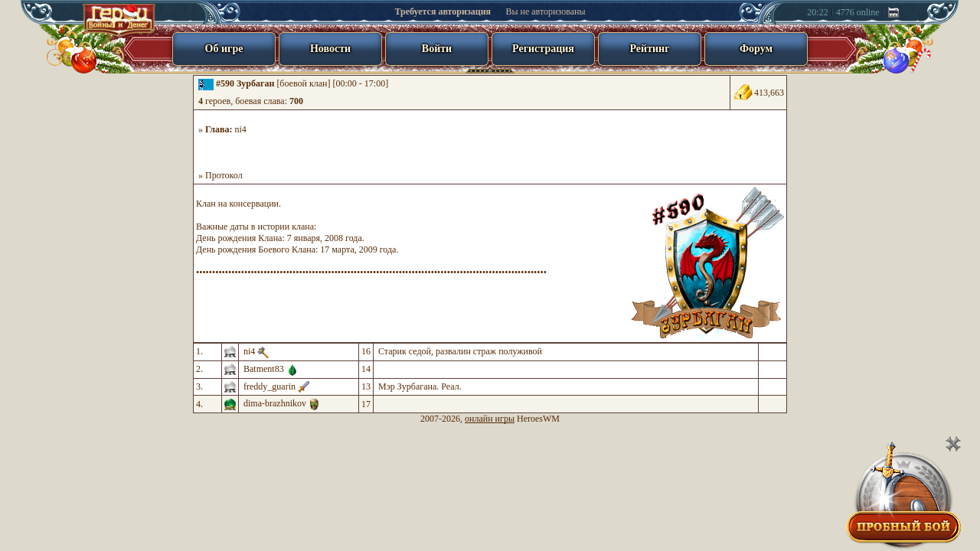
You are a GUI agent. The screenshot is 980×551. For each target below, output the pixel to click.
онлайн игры (490, 419)
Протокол (224, 175)
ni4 (241, 129)
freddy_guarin (269, 386)
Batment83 (264, 369)
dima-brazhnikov (275, 403)
